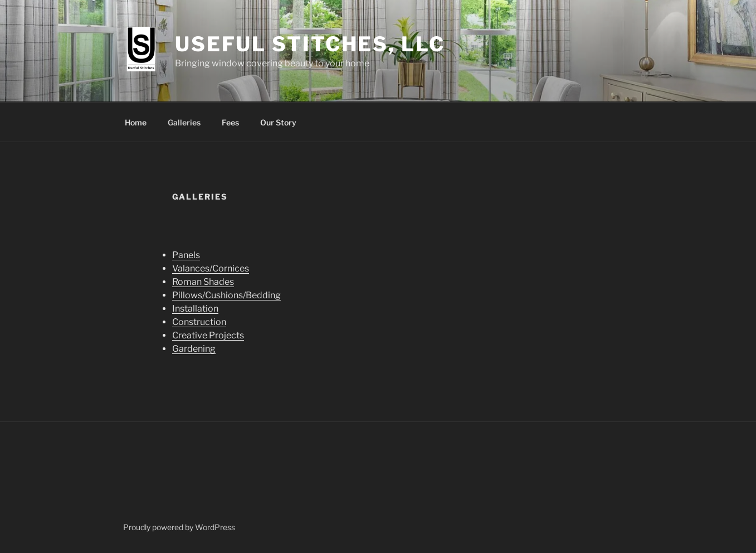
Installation (195, 309)
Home (136, 122)
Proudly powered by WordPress (179, 527)
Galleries (184, 122)
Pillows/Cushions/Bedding (226, 295)
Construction (199, 322)
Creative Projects (208, 335)
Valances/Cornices (211, 268)
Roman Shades (203, 282)
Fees (230, 122)
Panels (186, 255)
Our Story (278, 122)
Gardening (194, 349)
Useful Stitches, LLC (310, 44)
